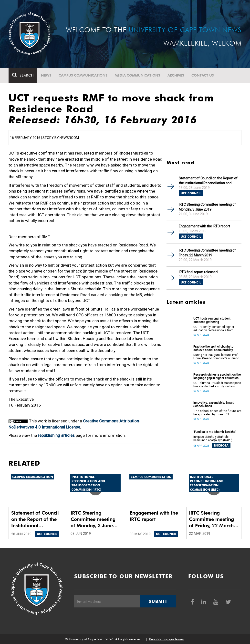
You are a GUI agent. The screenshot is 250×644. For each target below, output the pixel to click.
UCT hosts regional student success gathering (212, 320)
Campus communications (83, 75)
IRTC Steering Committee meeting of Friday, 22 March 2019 (207, 253)
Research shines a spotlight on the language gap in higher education (217, 376)
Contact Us (203, 75)
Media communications (137, 75)
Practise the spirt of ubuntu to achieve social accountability (213, 348)
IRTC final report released (198, 272)
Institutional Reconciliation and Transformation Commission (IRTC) (88, 483)
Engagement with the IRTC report (204, 226)
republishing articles (56, 435)
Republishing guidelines (167, 639)
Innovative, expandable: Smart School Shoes (214, 404)
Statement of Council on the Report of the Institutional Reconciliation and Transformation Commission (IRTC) (208, 181)
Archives (176, 75)
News (46, 75)
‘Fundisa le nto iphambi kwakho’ (215, 432)
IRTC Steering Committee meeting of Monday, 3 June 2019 (207, 207)
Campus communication (33, 477)
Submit (158, 601)
